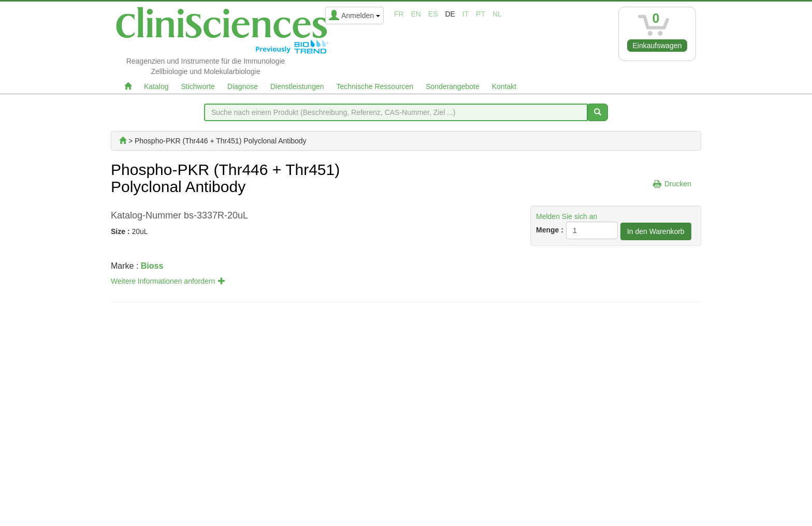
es (433, 14)
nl (497, 14)
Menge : (550, 230)
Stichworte (198, 86)
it (466, 14)
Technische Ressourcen (375, 86)
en (416, 14)
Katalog (156, 86)
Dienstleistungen (297, 86)
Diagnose (243, 86)
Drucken (678, 184)
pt (481, 14)
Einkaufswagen (657, 46)
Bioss (152, 266)
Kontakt (504, 86)
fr (399, 14)
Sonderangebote (453, 86)
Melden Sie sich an (567, 216)
